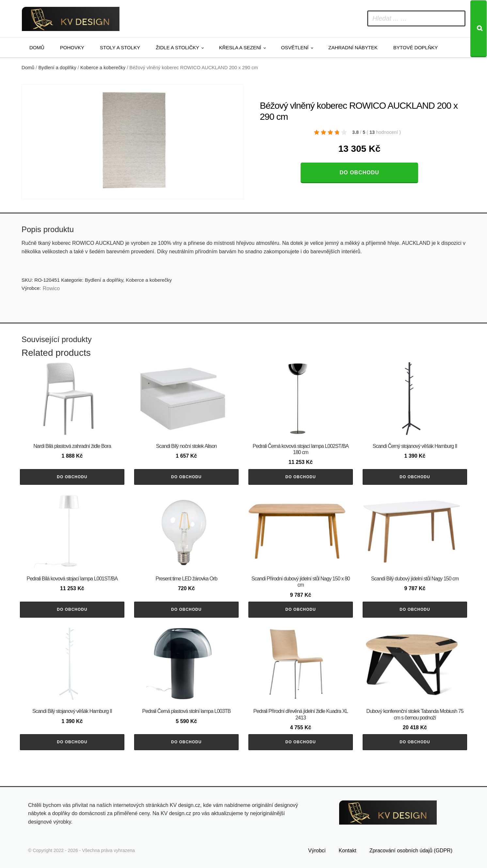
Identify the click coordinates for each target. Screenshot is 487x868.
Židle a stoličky (177, 47)
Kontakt (347, 851)
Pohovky (72, 47)
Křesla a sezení (240, 47)
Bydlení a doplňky (57, 68)
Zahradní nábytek (353, 47)
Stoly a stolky (120, 47)
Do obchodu (359, 173)
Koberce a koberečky (103, 68)
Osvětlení (295, 47)
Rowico (51, 288)
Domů (37, 47)
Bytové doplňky (416, 47)
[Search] (479, 29)
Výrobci (317, 851)
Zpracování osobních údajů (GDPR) (411, 851)
